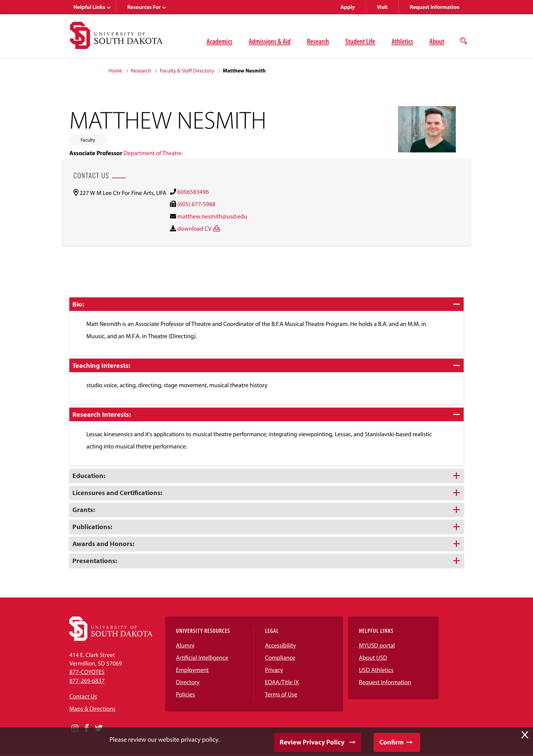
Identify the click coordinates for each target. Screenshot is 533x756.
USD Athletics (376, 670)
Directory (188, 682)
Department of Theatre (152, 153)
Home (115, 71)
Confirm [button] (391, 742)
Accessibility (280, 645)
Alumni (185, 645)
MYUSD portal (377, 645)
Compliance (280, 658)
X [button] (525, 735)
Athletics (402, 41)
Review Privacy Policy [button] (312, 742)
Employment (193, 670)
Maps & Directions (92, 709)
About (437, 41)
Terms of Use (281, 694)
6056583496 (193, 192)
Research (318, 41)
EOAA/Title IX (282, 682)
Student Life (360, 41)
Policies (186, 694)
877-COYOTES (87, 672)
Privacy (274, 670)
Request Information (435, 7)
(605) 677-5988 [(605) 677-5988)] (196, 204)
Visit (382, 7)
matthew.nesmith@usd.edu (212, 216)
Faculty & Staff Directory (187, 71)
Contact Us (83, 696)
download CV (195, 228)
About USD (373, 658)
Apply (348, 7)
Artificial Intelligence (202, 658)
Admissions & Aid (270, 41)
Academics (220, 41)
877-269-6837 (87, 681)
